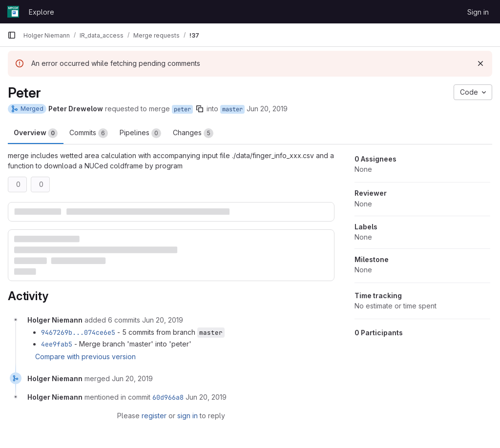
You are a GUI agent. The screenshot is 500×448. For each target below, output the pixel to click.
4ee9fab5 (57, 344)
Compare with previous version (85, 356)
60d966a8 (168, 397)
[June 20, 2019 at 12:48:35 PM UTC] (132, 378)
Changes (193, 133)
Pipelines (140, 133)
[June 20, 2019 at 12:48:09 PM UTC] (163, 320)
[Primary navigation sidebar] (12, 35)
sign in (187, 416)
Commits (89, 133)
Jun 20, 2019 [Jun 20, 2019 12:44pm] (267, 109)
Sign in (478, 12)
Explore (42, 12)
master (232, 109)
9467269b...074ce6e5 (78, 332)
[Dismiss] (480, 63)
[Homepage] (13, 12)
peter (182, 109)
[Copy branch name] (200, 109)
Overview (36, 133)
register (154, 416)
